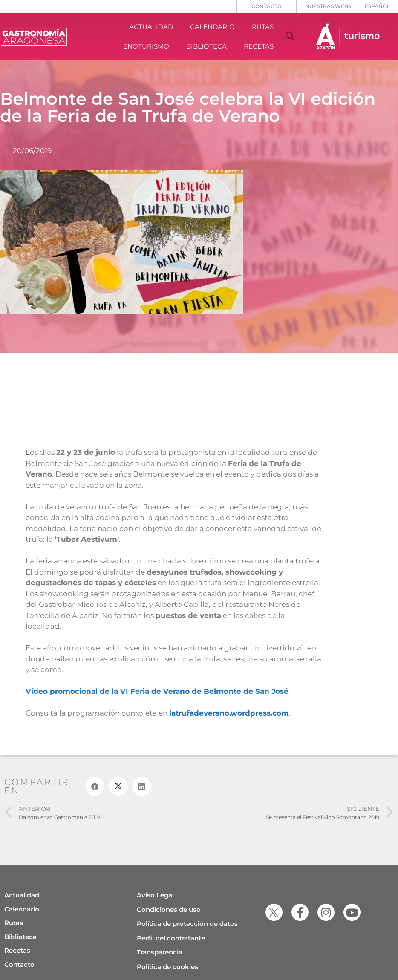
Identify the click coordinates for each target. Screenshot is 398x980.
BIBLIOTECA (206, 46)
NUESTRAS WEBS (328, 6)
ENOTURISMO (146, 46)
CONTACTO (267, 6)
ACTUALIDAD (151, 27)
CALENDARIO (212, 27)
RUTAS (263, 27)
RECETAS (259, 46)
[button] (290, 37)
